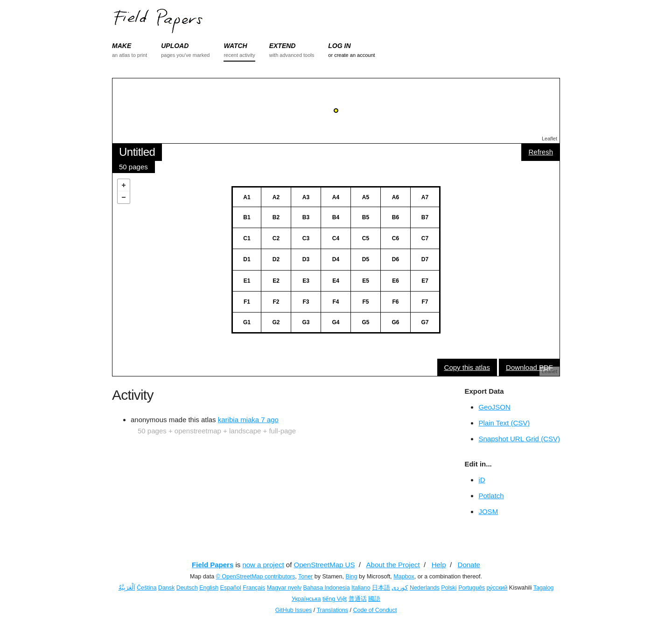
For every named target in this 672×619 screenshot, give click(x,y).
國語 (374, 599)
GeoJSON (494, 407)
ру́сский (497, 588)
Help (439, 565)
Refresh (541, 152)
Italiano (361, 588)
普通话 (358, 599)
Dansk (166, 588)
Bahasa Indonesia (327, 588)
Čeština (147, 588)
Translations (332, 610)
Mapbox (404, 577)
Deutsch (187, 588)
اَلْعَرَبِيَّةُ (127, 588)
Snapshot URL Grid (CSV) (519, 439)
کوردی (400, 588)
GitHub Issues (294, 610)
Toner (305, 577)
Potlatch (491, 496)
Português (472, 588)
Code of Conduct (375, 610)
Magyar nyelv (284, 588)
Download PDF (529, 367)
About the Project (393, 565)
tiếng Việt (335, 599)
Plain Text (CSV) (504, 423)
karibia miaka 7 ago (248, 420)
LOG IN (339, 46)
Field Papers (213, 565)
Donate (469, 565)
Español (231, 588)
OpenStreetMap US (325, 565)
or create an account (351, 55)
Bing (351, 577)
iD (482, 480)
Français (254, 588)
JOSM (488, 511)
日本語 (381, 588)
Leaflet (549, 139)
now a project (263, 565)
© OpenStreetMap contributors (256, 577)
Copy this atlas (467, 367)
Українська (306, 599)
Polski (449, 588)
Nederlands (425, 588)
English (209, 588)
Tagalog (544, 588)
